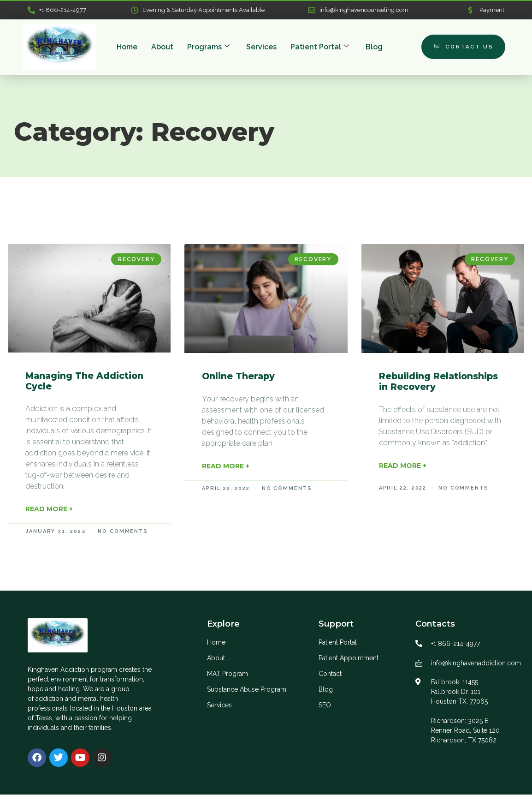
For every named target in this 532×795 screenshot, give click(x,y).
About (162, 47)
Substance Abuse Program (247, 690)
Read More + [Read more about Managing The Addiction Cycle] (49, 509)
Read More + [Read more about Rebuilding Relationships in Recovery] (403, 466)
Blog (374, 47)
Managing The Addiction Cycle (84, 382)
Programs (208, 47)
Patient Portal (320, 47)
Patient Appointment (349, 658)
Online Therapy (238, 377)
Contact (330, 674)
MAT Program (228, 674)
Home (127, 47)
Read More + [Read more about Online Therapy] (226, 466)
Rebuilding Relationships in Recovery (438, 382)
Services (261, 47)
